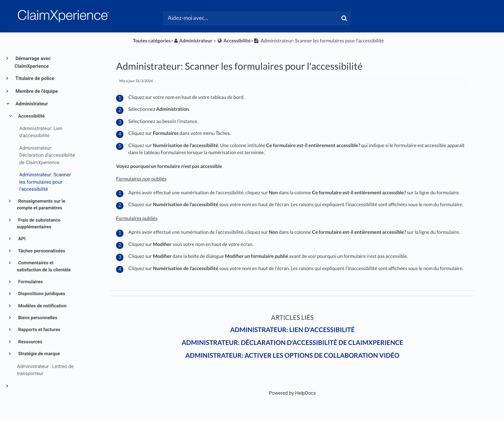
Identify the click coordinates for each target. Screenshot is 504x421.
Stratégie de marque (38, 354)
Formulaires (30, 282)
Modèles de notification (42, 306)
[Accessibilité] (234, 41)
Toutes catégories (152, 41)
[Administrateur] (193, 41)
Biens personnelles (37, 318)
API (21, 239)
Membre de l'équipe (36, 91)
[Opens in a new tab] (292, 393)
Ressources (30, 342)
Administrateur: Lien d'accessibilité (292, 330)
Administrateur (31, 104)
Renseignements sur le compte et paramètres (41, 205)
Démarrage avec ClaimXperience (33, 62)
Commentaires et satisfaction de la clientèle (44, 266)
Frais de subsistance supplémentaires (39, 224)
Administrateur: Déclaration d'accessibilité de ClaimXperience (292, 343)
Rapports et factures (39, 330)
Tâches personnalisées (41, 251)
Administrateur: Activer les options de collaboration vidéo (292, 355)
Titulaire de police (34, 78)
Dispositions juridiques (41, 294)
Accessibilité (31, 116)
